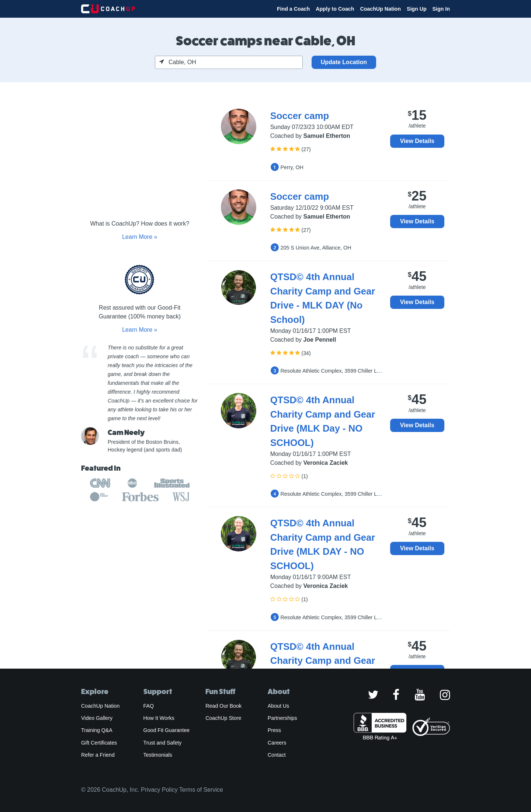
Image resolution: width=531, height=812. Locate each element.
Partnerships (282, 718)
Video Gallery (97, 718)
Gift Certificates (99, 743)
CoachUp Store (223, 718)
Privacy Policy (159, 790)
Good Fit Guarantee (167, 730)
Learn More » (140, 237)
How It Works (159, 718)
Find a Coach (293, 9)
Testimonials (158, 755)
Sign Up (417, 9)
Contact (277, 755)
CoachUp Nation (380, 9)
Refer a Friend (98, 755)
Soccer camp (300, 116)
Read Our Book (223, 706)
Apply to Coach (335, 9)
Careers (277, 743)
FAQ (149, 706)
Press (274, 730)
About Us (279, 706)
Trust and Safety (163, 743)
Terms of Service (201, 790)
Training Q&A (97, 730)
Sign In (441, 9)
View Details (417, 141)
